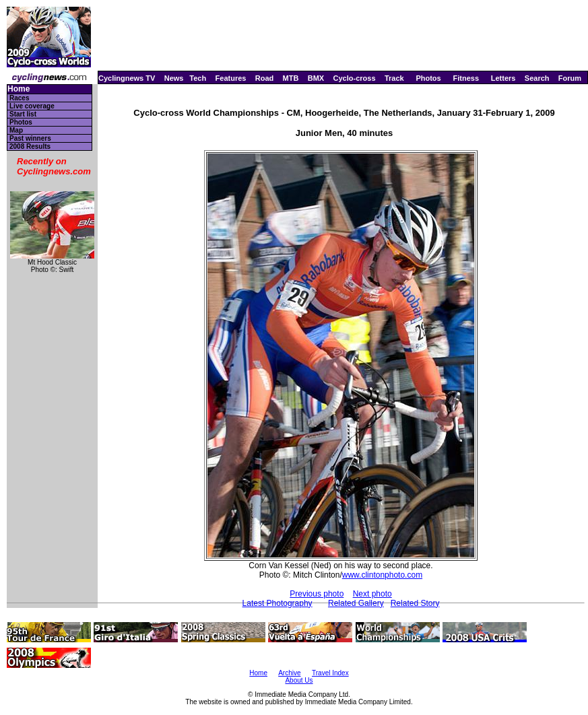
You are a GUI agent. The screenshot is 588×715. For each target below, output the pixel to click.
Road (265, 78)
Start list (23, 114)
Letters (503, 78)
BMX (316, 78)
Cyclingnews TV (127, 78)
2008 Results (30, 146)
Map (16, 130)
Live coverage (32, 106)
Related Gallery (356, 603)
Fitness (466, 78)
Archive (289, 673)
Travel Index (330, 673)
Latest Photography (277, 603)
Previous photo (317, 594)
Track (394, 78)
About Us (299, 680)
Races (19, 98)
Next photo (372, 594)
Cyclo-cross (355, 78)
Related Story (415, 603)
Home (19, 89)
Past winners (30, 138)
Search (537, 78)
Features (231, 78)
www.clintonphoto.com (382, 575)
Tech (198, 78)
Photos (428, 78)
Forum (570, 78)
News (174, 78)
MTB (291, 78)
